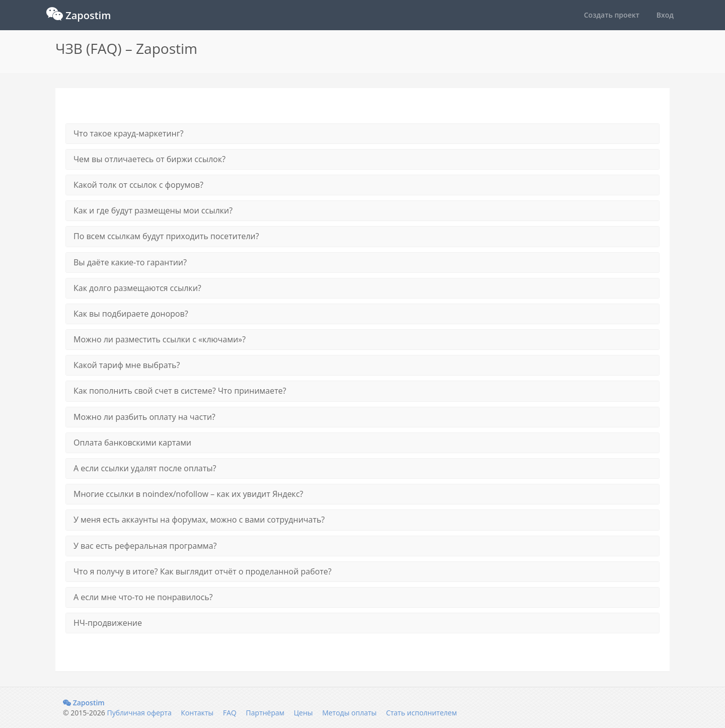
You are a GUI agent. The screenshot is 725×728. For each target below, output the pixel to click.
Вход (665, 15)
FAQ (230, 713)
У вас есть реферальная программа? (145, 546)
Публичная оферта (139, 713)
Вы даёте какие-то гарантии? (130, 262)
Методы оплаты (349, 713)
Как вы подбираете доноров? (131, 314)
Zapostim (84, 703)
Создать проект (612, 15)
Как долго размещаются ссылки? (137, 288)
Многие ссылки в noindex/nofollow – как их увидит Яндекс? (188, 494)
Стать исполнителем (422, 713)
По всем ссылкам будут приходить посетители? (166, 236)
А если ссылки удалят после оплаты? (145, 468)
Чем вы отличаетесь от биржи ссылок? (150, 159)
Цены (303, 713)
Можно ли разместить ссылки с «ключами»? (160, 339)
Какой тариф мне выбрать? (127, 365)
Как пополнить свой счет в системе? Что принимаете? (180, 391)
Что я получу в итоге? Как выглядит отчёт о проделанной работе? (202, 571)
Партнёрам (265, 713)
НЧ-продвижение (108, 623)
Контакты (197, 713)
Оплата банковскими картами (132, 443)
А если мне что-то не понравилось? (143, 597)
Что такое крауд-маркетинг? (128, 133)
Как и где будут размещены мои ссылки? (153, 210)
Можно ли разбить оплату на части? (144, 417)
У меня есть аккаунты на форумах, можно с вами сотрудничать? (199, 520)
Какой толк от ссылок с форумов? (138, 185)
